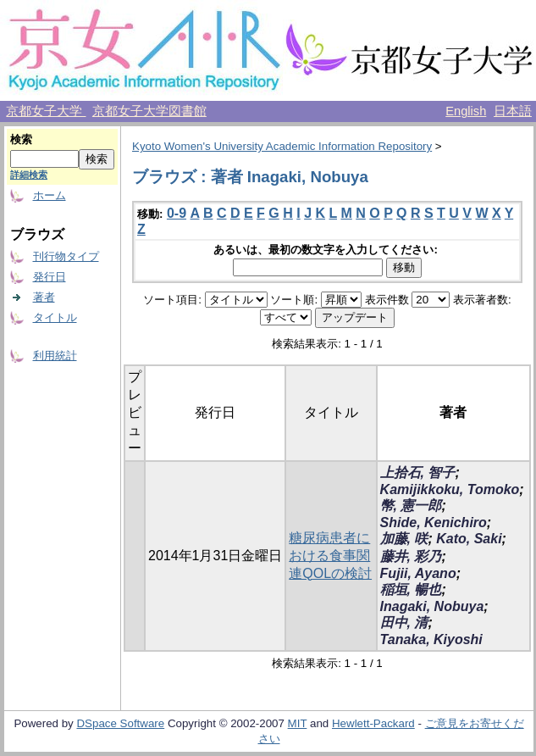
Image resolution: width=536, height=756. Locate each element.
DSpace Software (120, 723)
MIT (298, 723)
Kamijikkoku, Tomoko (450, 489)
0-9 (177, 213)
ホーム (50, 195)
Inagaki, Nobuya (432, 606)
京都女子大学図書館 (149, 111)
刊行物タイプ (66, 256)
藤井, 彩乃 (411, 556)
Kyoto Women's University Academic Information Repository (282, 146)
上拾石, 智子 (418, 472)
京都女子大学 (46, 111)
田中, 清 (404, 623)
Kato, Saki (469, 539)
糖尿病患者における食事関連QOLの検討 (330, 556)
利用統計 (55, 356)
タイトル (55, 317)
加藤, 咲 (404, 539)
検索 (21, 139)
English (466, 111)
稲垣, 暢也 (411, 589)
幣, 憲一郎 (411, 506)
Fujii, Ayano (418, 573)
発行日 (50, 277)
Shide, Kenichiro (434, 523)
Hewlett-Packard (373, 723)
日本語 (513, 111)
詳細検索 (29, 175)
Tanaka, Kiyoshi (431, 639)
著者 (44, 297)
